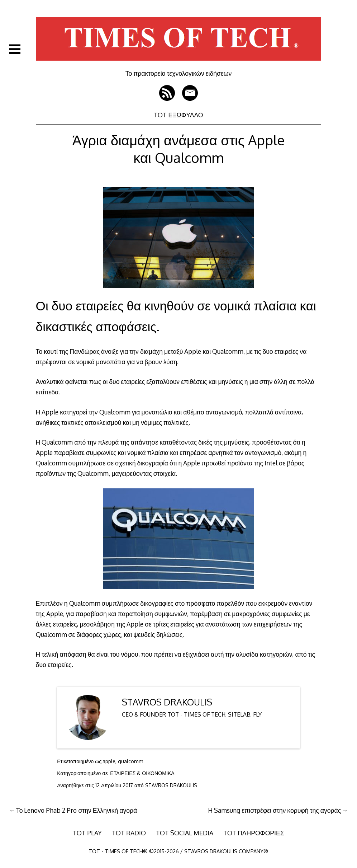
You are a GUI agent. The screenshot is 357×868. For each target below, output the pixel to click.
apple (109, 761)
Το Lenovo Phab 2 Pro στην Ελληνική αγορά (77, 810)
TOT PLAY (87, 833)
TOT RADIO (129, 833)
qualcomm (131, 761)
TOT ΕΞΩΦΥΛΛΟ (178, 115)
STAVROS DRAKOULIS (167, 702)
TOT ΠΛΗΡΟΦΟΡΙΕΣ (254, 833)
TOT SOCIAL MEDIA (185, 833)
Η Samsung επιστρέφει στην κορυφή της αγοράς (275, 810)
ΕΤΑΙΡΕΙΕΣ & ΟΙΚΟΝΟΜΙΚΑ (142, 773)
